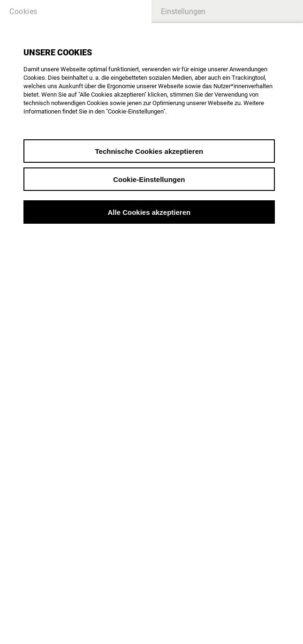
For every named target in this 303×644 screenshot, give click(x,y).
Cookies (23, 11)
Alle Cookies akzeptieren (149, 212)
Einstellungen (183, 11)
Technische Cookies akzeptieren (149, 151)
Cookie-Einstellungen (149, 179)
